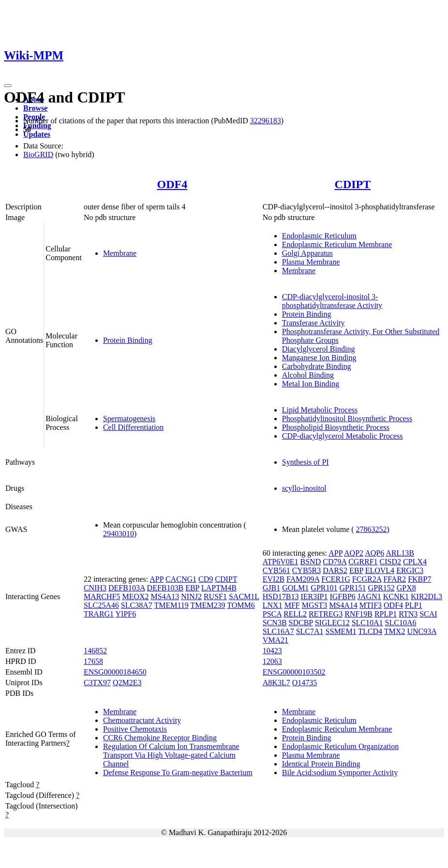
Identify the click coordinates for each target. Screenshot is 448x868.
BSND (311, 562)
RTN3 (408, 614)
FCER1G (336, 579)
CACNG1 (181, 579)
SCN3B (275, 623)
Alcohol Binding (308, 375)
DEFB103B (165, 588)
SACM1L (244, 596)
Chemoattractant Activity (142, 720)
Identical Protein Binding (321, 764)
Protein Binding (128, 340)
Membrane (120, 253)
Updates (37, 134)
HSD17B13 (281, 596)
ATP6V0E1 (281, 562)
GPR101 (324, 588)
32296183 (266, 121)
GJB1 (271, 588)
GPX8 (406, 588)
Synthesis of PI (306, 462)
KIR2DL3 (426, 596)
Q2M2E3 (127, 683)
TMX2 (395, 631)
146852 (95, 651)
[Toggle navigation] (8, 86)
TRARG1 (99, 614)
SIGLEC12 (332, 623)
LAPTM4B (219, 588)
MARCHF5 (102, 596)
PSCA (272, 614)
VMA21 (276, 640)
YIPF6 (126, 614)
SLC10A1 (367, 623)
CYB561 (276, 570)
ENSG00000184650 (115, 672)
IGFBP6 (342, 596)
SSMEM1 (341, 631)
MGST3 (314, 605)
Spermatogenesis (129, 419)
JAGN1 (369, 596)
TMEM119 (171, 605)
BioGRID (38, 154)
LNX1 (273, 605)
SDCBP (301, 623)
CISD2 (390, 562)
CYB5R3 (307, 570)
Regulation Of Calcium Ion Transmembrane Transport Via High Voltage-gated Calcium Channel (171, 755)
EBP (192, 588)
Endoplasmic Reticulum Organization (340, 746)
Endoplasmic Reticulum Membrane (337, 244)
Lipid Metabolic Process (320, 410)
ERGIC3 (410, 570)
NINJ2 (191, 596)
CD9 (206, 579)
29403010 (119, 534)
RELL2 (295, 614)
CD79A (335, 562)
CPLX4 (415, 562)
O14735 (305, 683)
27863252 (372, 529)
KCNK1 (396, 596)
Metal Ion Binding (311, 384)
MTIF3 (371, 605)
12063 (272, 661)
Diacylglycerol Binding (319, 349)
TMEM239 (208, 605)
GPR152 (381, 588)
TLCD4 (370, 631)
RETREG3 (326, 614)
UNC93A (421, 631)
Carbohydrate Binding (317, 366)
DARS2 (335, 570)
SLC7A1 (310, 631)
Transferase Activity (314, 323)
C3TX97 (97, 683)
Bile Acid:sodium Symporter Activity (340, 772)
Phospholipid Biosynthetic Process (336, 427)
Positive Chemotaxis (135, 729)
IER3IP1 (314, 596)
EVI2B (274, 579)
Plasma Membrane (311, 262)
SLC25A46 (101, 605)
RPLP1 (386, 614)
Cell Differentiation (133, 427)
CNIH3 (95, 588)
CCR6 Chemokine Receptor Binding (160, 738)
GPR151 (352, 588)
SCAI (428, 614)
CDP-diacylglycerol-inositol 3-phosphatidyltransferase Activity (332, 301)
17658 (93, 661)
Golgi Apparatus (307, 253)
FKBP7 (419, 579)
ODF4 (172, 184)
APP (157, 579)
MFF (292, 605)
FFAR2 (395, 579)
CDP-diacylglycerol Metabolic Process (343, 436)
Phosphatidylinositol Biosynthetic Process (347, 419)
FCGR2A (367, 579)
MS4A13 (165, 596)
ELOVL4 (380, 570)
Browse (35, 108)
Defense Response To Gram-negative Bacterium (178, 772)
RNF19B (358, 614)
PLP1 (414, 605)
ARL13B (400, 553)
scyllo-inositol (304, 488)
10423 (272, 651)
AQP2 (354, 553)
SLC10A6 (401, 623)
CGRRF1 (363, 562)
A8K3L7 (276, 683)
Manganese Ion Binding (319, 358)
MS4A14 (343, 605)
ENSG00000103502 (294, 672)
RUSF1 (215, 596)
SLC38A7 (137, 605)
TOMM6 (241, 605)
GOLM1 (295, 588)
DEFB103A (127, 588)
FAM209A (303, 579)
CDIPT (353, 184)
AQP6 (374, 553)
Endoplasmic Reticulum (319, 236)
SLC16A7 (278, 631)
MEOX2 (135, 596)
